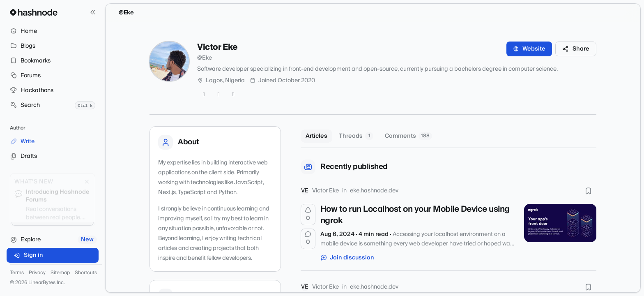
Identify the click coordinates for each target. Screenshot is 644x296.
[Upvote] (308, 215)
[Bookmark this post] (588, 191)
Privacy (37, 273)
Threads (356, 136)
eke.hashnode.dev (374, 191)
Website (529, 49)
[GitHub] (218, 95)
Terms (17, 273)
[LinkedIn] (233, 95)
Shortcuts (86, 273)
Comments (408, 136)
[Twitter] (204, 95)
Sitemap (60, 273)
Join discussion (347, 258)
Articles (316, 136)
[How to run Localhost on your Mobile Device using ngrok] (560, 223)
